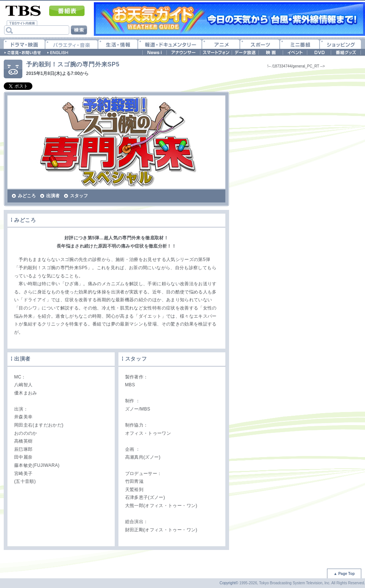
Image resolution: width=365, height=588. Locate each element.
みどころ (27, 196)
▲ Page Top (344, 574)
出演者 (53, 196)
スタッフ (79, 196)
